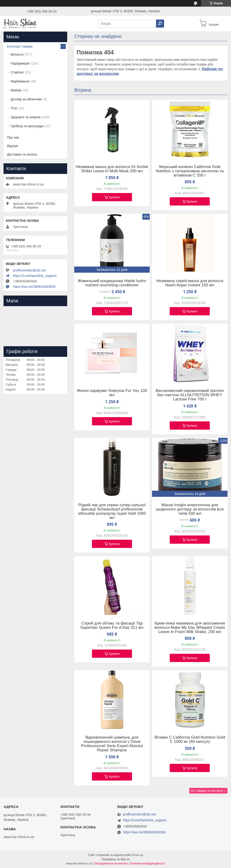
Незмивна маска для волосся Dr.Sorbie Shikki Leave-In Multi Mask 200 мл (112, 169)
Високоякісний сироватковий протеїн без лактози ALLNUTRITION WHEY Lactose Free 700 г (190, 395)
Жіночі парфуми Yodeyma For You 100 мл (112, 393)
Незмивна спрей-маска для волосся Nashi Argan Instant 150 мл (190, 283)
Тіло (14, 108)
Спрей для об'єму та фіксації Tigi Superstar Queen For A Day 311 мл (112, 625)
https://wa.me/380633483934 (34, 287)
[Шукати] (160, 24)
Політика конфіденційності (148, 864)
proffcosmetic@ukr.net (29, 270)
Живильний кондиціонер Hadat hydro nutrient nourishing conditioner (112, 283)
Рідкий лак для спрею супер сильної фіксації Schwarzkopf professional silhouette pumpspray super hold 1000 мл (112, 511)
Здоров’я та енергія (26, 117)
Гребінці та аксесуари (27, 126)
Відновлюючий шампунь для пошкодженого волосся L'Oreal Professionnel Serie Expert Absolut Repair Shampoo (112, 744)
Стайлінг (17, 72)
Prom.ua (138, 855)
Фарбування (20, 81)
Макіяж (16, 90)
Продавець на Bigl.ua (115, 859)
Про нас (13, 137)
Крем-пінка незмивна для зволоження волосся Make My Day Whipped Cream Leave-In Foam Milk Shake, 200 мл (190, 628)
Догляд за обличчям (26, 99)
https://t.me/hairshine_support (35, 276)
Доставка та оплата (22, 154)
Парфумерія (20, 63)
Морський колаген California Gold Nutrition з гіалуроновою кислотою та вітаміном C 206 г (190, 171)
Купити (114, 197)
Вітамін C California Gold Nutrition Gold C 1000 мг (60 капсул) (190, 740)
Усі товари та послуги (207, 791)
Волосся (17, 54)
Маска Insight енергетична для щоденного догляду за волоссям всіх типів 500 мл (190, 509)
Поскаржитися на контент (111, 864)
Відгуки (13, 146)
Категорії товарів (20, 46)
